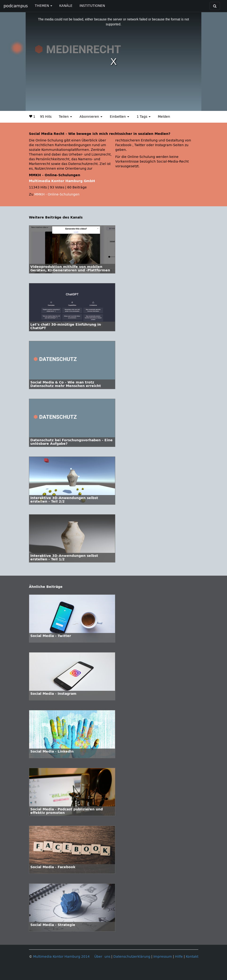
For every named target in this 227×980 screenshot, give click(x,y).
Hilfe (179, 957)
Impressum (163, 957)
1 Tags (144, 117)
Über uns (102, 957)
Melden (164, 117)
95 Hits (46, 117)
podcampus (16, 6)
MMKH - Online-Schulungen (57, 194)
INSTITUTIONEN (92, 6)
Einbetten (119, 117)
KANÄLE (66, 6)
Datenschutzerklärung (132, 957)
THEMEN (44, 6)
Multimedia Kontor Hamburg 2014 (61, 957)
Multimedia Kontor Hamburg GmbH (62, 181)
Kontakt (192, 957)
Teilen (65, 117)
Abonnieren (91, 117)
